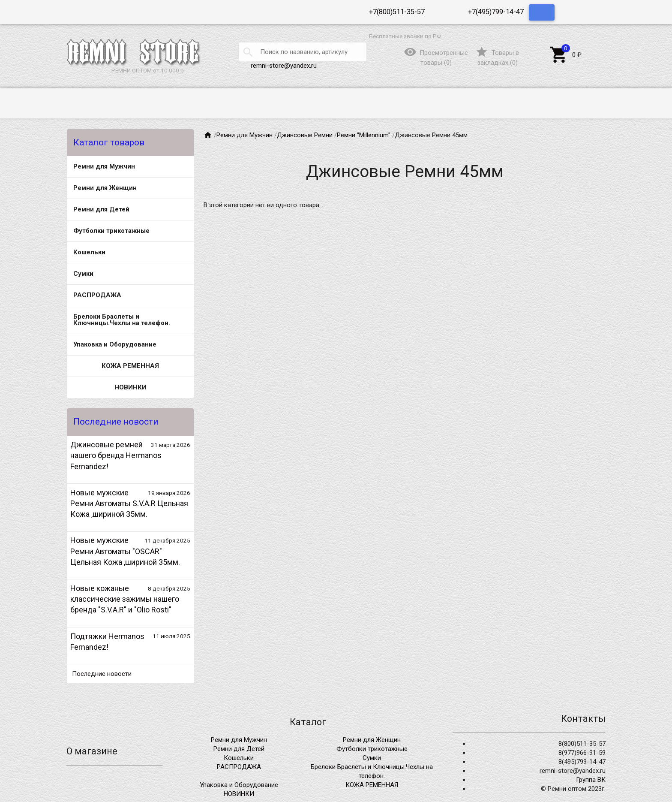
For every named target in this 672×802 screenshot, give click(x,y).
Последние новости (102, 674)
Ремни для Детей (101, 209)
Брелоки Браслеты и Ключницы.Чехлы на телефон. (122, 320)
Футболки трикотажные (111, 231)
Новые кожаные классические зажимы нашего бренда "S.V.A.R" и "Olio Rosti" (125, 599)
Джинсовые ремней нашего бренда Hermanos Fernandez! (116, 455)
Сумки (83, 274)
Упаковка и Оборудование (115, 344)
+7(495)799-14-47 (496, 12)
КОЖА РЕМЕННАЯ (130, 366)
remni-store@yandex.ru (284, 66)
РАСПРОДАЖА (97, 295)
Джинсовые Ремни (305, 135)
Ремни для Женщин (105, 188)
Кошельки (89, 252)
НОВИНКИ (130, 387)
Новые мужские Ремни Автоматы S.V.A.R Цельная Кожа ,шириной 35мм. (129, 503)
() (497, 57)
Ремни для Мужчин (104, 166)
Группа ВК (591, 780)
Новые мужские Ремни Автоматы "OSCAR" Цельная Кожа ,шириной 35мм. (125, 551)
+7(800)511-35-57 (397, 12)
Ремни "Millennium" (364, 135)
